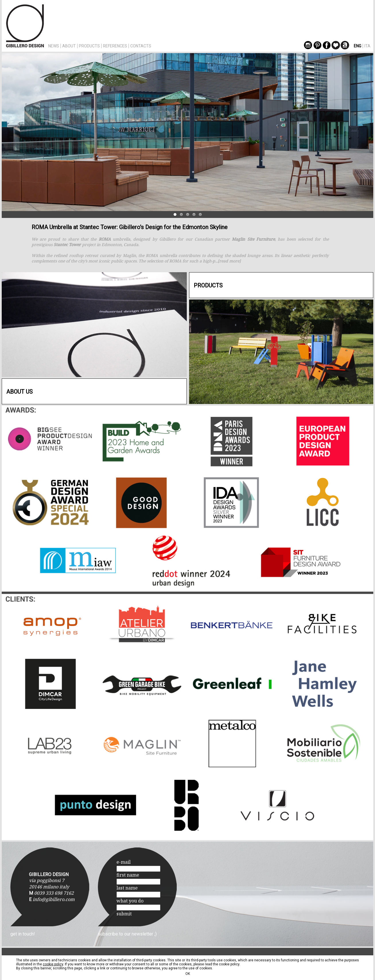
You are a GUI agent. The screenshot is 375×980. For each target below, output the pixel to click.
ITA (367, 46)
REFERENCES (115, 46)
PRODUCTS (89, 46)
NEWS (54, 46)
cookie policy (53, 964)
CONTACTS (141, 46)
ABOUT (69, 46)
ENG (357, 46)
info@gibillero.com (54, 899)
